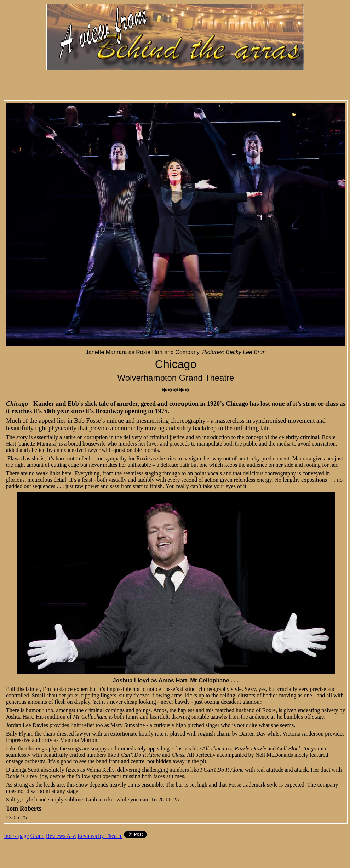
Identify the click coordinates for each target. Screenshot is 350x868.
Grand (38, 836)
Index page (16, 836)
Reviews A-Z (61, 836)
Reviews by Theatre (100, 836)
